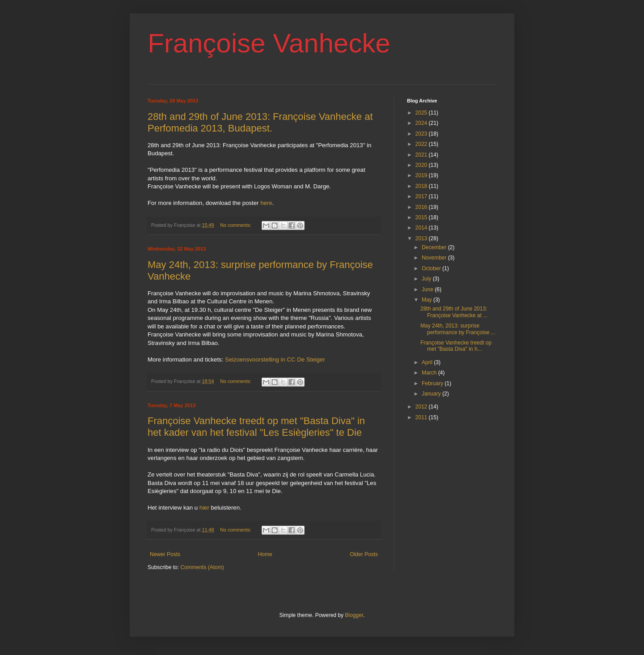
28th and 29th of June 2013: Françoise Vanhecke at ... (454, 312)
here (266, 203)
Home (265, 554)
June (428, 289)
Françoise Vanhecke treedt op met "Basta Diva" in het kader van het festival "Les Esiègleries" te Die (256, 427)
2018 (422, 186)
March (430, 373)
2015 (422, 217)
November (435, 258)
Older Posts (364, 554)
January (432, 394)
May (428, 300)
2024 (422, 123)
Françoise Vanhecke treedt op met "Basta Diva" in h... (456, 346)
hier (204, 508)
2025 (422, 113)
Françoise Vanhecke (269, 43)
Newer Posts (165, 554)
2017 (422, 196)
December (435, 247)
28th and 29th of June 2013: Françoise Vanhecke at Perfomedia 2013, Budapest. (260, 122)
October (432, 268)
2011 (422, 417)
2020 (422, 165)
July (427, 279)
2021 (422, 155)
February (433, 383)
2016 (422, 207)
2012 (422, 407)
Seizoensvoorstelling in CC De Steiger (275, 359)
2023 (422, 134)
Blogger (354, 615)
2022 (422, 144)
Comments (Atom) (202, 567)
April (428, 362)
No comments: (236, 225)
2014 (422, 228)
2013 (422, 238)
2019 (422, 175)
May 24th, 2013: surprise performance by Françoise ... (458, 329)
